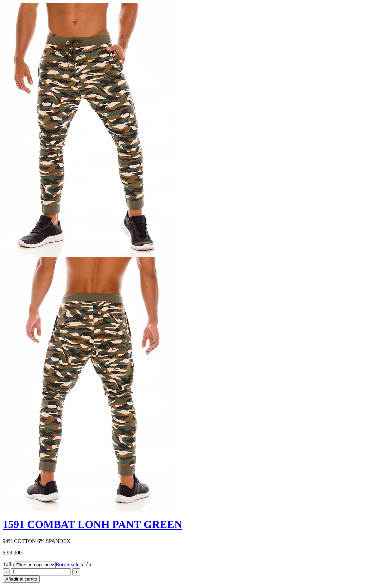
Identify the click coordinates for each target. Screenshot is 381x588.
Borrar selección (73, 564)
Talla (8, 564)
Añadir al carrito (21, 579)
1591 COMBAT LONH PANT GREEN (92, 524)
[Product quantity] (41, 572)
